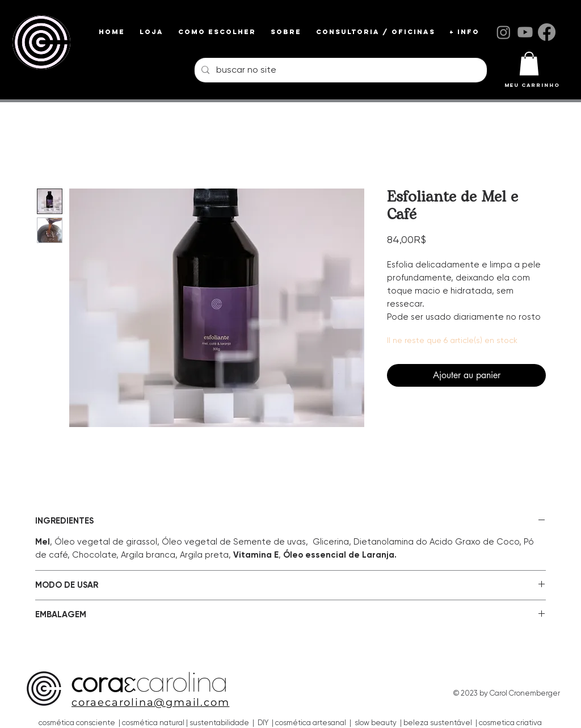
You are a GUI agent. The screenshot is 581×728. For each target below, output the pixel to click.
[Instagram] (504, 32)
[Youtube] (525, 32)
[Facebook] (547, 32)
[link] (529, 64)
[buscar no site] (340, 70)
